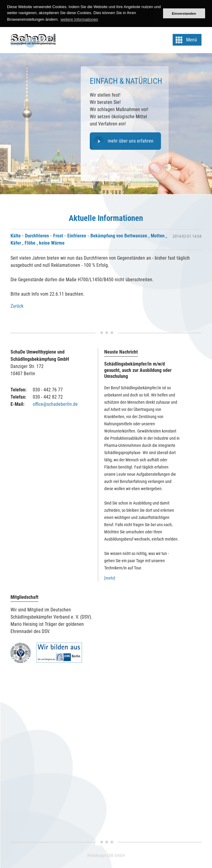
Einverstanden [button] (184, 13)
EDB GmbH (116, 855)
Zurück (17, 306)
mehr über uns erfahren (131, 141)
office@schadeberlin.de (55, 404)
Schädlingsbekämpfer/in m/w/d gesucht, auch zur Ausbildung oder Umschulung (138, 370)
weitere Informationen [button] (79, 19)
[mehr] (110, 578)
